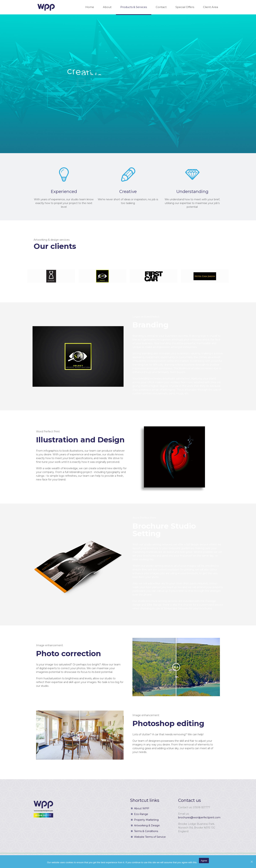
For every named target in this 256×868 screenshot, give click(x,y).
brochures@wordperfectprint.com (199, 817)
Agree (204, 861)
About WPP (142, 808)
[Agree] (252, 862)
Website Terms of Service (150, 837)
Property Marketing (146, 820)
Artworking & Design (147, 825)
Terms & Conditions (146, 831)
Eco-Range (141, 814)
